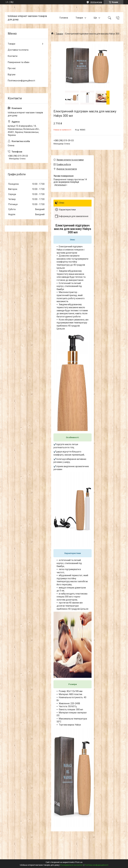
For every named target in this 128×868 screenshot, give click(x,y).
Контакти (13, 56)
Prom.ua (79, 862)
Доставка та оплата (18, 50)
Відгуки (12, 75)
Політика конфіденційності (21, 81)
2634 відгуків (96, 2)
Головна (64, 18)
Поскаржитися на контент (72, 865)
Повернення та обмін (19, 62)
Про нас (12, 68)
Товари (79, 18)
